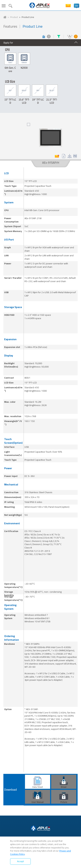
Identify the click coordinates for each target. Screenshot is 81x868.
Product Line (28, 17)
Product (14, 17)
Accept (20, 861)
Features (10, 26)
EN (77, 6)
